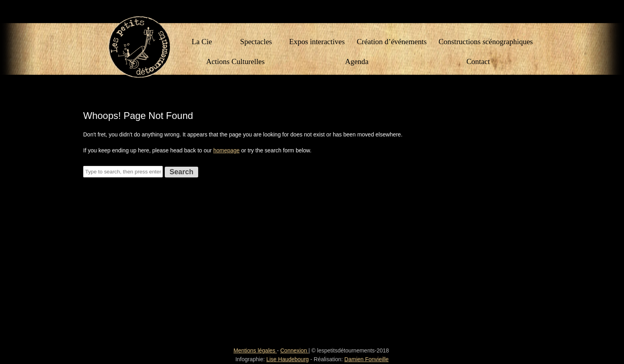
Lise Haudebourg (288, 359)
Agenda (357, 63)
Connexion (294, 350)
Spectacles (256, 43)
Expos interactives (317, 43)
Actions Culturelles (235, 63)
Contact (478, 63)
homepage (226, 150)
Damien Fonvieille (366, 359)
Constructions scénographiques (486, 43)
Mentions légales (255, 350)
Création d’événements (392, 43)
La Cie (202, 43)
